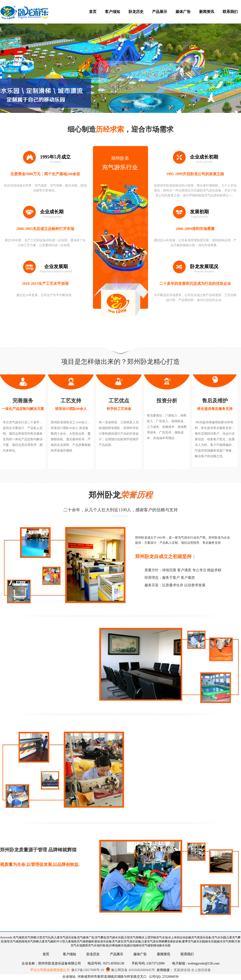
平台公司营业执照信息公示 (50, 970)
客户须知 (112, 12)
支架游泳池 (182, 970)
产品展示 (160, 12)
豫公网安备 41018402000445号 (130, 970)
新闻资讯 (207, 12)
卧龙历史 (136, 12)
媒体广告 (183, 12)
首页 (93, 12)
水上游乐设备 (201, 970)
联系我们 (230, 12)
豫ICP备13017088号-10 (88, 970)
